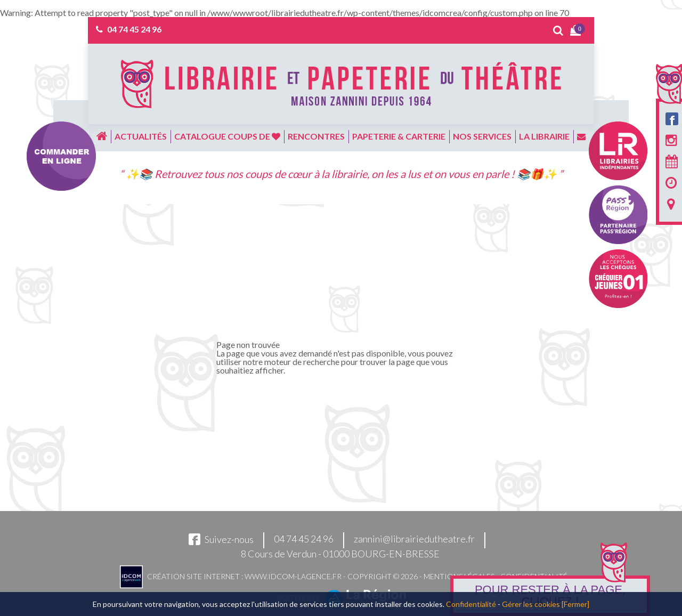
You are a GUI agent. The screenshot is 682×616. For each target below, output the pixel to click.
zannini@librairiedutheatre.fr (414, 539)
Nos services (482, 136)
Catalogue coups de (227, 136)
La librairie (544, 136)
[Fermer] (575, 604)
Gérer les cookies (531, 604)
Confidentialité (471, 604)
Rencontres (316, 136)
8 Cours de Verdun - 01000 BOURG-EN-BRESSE (340, 554)
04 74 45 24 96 (134, 29)
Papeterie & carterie (399, 136)
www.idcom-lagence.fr (293, 576)
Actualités (141, 136)
